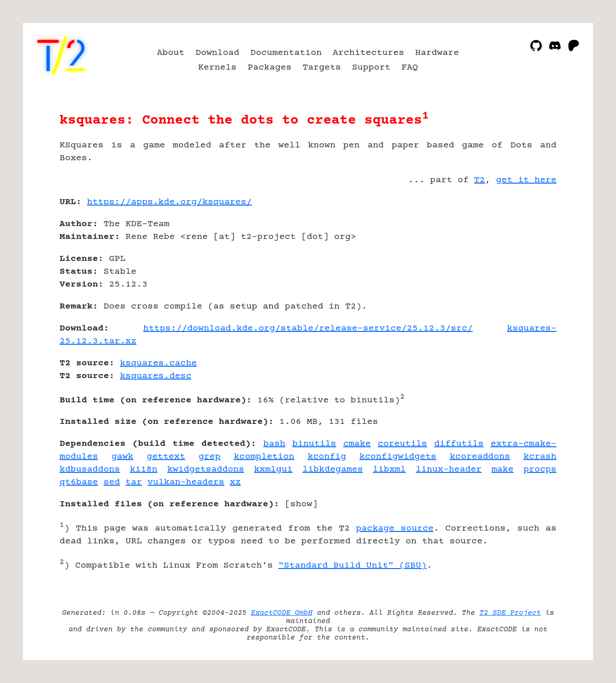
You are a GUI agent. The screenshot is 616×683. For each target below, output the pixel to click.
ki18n (144, 469)
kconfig (327, 457)
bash (274, 444)
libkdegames (333, 469)
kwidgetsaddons (206, 469)
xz (235, 482)
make (502, 469)
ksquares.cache (158, 363)
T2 (480, 180)
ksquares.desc (156, 376)
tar (134, 482)
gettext (166, 457)
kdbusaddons (90, 469)
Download (218, 53)
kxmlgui (273, 469)
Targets (322, 68)
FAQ (409, 68)
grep (209, 457)
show (301, 504)
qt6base (79, 482)
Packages (270, 68)
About (171, 53)
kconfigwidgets (398, 457)
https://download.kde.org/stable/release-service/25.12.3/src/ (308, 328)
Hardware (437, 53)
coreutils (403, 444)
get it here (526, 180)
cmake (357, 444)
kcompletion (264, 457)
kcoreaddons (480, 457)
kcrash (540, 457)
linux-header (449, 469)
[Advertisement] (529, 255)
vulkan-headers (186, 482)
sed (112, 482)
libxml (389, 469)
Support (371, 68)
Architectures (368, 53)
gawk (122, 457)
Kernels (218, 68)
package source (395, 529)
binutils (314, 444)
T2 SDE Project (510, 613)
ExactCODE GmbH (282, 613)
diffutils (459, 444)
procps (540, 469)
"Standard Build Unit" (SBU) (353, 566)
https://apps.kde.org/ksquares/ (169, 202)
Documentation (286, 53)
